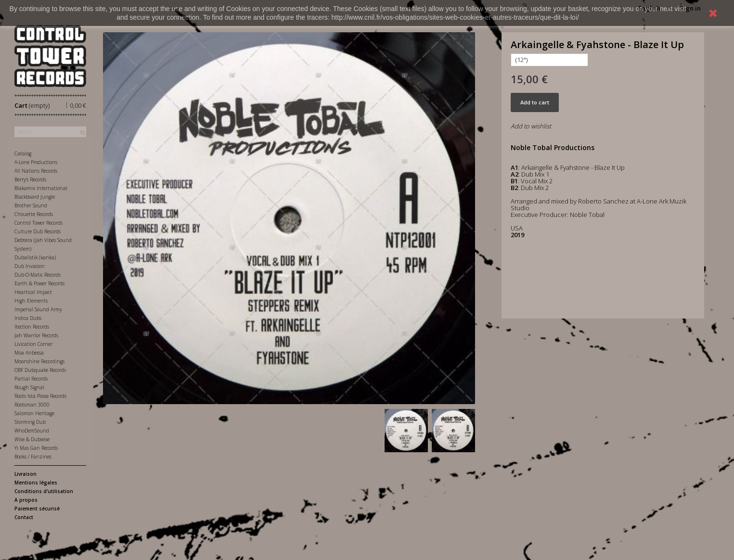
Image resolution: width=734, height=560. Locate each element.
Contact (24, 517)
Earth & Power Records (39, 283)
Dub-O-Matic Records (38, 275)
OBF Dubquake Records (40, 370)
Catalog (23, 153)
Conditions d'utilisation (44, 491)
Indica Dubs (28, 318)
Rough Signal (29, 387)
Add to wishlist (531, 126)
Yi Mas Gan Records (36, 448)
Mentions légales (36, 483)
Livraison (26, 474)
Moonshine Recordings (39, 361)
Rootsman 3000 (32, 405)
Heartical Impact (33, 292)
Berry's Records (30, 179)
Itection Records (32, 327)
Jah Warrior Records (36, 335)
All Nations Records (36, 171)
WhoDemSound (32, 431)
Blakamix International (41, 188)
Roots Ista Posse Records (40, 396)
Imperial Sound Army (38, 309)
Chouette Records (34, 214)
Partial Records (31, 379)
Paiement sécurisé (37, 509)
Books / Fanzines (33, 457)
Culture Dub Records (38, 231)
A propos (26, 500)
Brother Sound (31, 205)
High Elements (31, 301)
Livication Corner (33, 344)
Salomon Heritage (34, 413)
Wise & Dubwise (32, 439)
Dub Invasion (30, 266)
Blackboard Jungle (35, 197)
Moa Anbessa (29, 353)
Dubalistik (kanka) (35, 257)
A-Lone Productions (36, 162)
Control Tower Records (39, 223)
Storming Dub (30, 422)
